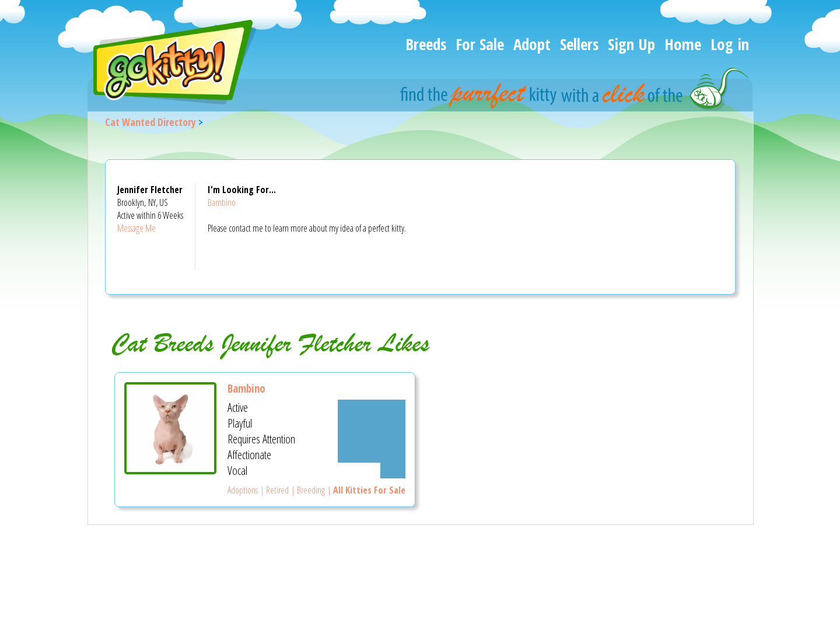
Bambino (222, 202)
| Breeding (307, 490)
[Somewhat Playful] (372, 423)
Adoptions (243, 490)
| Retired (273, 490)
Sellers (579, 44)
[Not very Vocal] (393, 471)
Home (683, 44)
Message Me (136, 228)
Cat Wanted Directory (150, 122)
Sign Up (631, 44)
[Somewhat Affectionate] (372, 455)
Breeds (426, 44)
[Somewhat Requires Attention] (372, 439)
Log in (730, 44)
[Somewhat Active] (372, 408)
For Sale (480, 44)
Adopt (532, 44)
